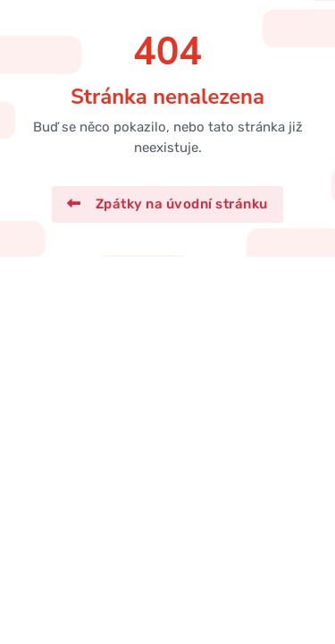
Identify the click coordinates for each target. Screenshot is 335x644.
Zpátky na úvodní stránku (167, 204)
